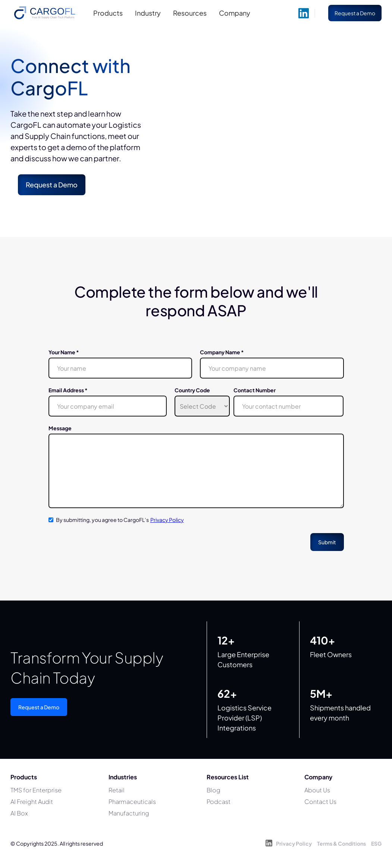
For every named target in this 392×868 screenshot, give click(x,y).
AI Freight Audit (32, 802)
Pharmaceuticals (132, 802)
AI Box (19, 813)
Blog (214, 790)
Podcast (219, 802)
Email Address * (68, 390)
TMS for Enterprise (36, 790)
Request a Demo (39, 707)
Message (60, 428)
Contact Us (320, 802)
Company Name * (222, 352)
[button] (109, 13)
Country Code (192, 390)
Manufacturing (129, 813)
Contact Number (255, 390)
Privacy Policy (167, 520)
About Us (317, 790)
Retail (117, 790)
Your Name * (64, 352)
